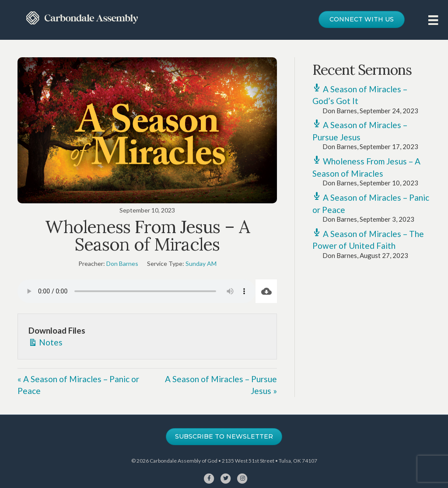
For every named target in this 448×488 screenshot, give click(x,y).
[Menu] (433, 20)
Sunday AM (201, 263)
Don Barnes (122, 263)
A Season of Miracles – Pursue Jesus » (221, 385)
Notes (45, 342)
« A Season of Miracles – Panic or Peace (78, 385)
